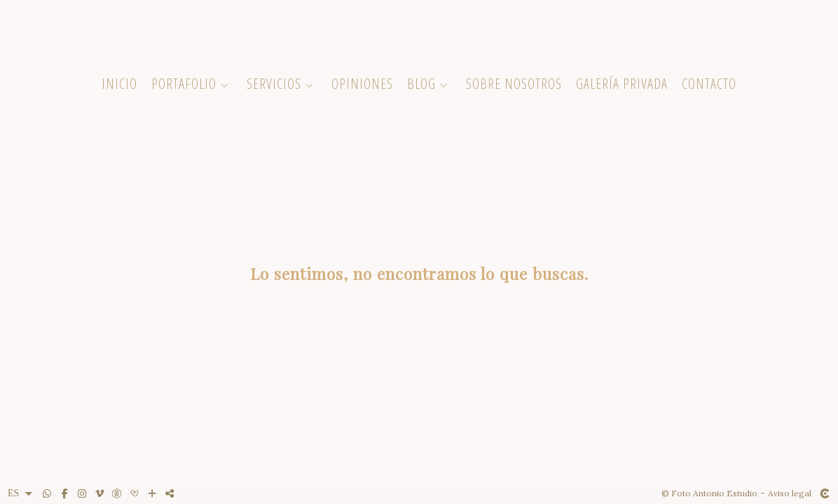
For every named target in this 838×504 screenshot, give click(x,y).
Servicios (274, 84)
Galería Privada (622, 84)
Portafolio (184, 84)
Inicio (119, 84)
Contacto (709, 84)
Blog (421, 84)
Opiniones (362, 84)
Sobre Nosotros (514, 84)
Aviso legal (790, 493)
